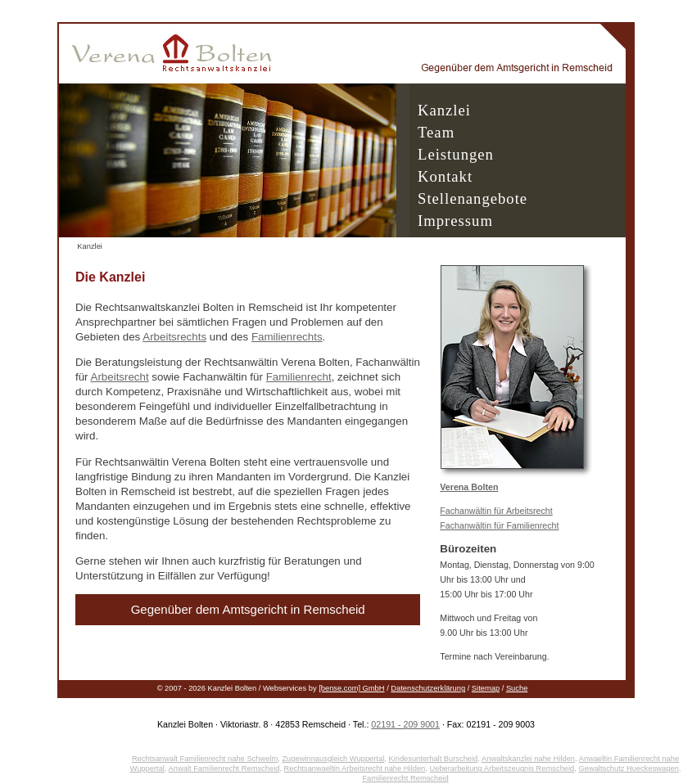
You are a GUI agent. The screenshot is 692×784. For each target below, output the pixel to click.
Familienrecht (299, 377)
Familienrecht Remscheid (405, 778)
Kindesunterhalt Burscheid (433, 759)
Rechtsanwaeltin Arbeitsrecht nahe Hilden (355, 768)
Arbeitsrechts (174, 337)
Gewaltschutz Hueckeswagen (628, 768)
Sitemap (486, 688)
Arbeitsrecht (120, 377)
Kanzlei (444, 110)
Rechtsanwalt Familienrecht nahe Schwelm (205, 759)
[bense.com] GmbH (351, 688)
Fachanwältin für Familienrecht (499, 525)
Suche (517, 688)
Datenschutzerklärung (428, 688)
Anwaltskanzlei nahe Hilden (528, 759)
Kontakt (445, 176)
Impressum (455, 221)
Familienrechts (287, 337)
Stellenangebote (473, 198)
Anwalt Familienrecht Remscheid (224, 768)
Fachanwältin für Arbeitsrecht (496, 511)
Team (436, 132)
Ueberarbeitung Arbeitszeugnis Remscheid (502, 768)
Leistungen (456, 154)
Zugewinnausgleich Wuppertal (333, 759)
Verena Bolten (469, 487)
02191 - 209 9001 (405, 724)
